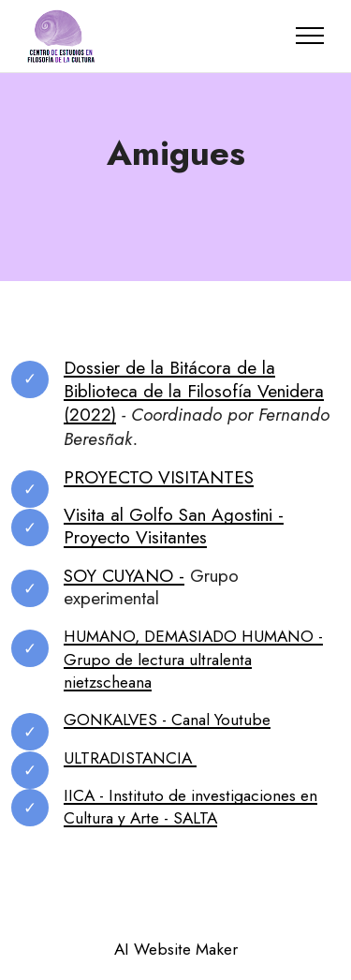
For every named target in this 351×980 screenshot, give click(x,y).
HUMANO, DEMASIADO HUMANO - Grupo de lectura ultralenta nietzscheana (193, 659)
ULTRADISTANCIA (130, 758)
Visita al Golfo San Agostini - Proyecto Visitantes (174, 526)
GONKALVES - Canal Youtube (167, 720)
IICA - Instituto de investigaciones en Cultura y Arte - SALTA (190, 807)
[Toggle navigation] (310, 36)
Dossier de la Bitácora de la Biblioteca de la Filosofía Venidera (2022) (194, 391)
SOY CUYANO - (124, 575)
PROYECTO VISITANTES (159, 477)
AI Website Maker (176, 950)
